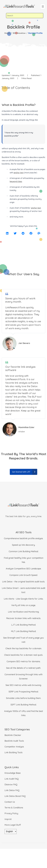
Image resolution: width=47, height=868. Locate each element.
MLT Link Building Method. (24, 631)
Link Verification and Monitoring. (24, 612)
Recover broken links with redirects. (24, 618)
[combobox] (25, 16)
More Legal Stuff (13, 825)
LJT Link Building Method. (24, 625)
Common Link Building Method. (24, 551)
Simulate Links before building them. (23, 698)
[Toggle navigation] (43, 7)
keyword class (16, 181)
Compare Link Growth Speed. (23, 575)
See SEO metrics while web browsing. (23, 685)
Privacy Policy (11, 813)
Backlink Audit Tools (14, 741)
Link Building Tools (13, 752)
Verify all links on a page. (23, 605)
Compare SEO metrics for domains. (23, 661)
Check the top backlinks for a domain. (24, 648)
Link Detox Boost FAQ (15, 796)
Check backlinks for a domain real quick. (24, 655)
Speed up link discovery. (24, 545)
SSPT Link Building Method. (23, 705)
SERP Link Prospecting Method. (23, 692)
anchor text (19, 173)
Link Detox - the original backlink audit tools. (24, 582)
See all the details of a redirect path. (23, 668)
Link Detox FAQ (12, 790)
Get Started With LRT (25, 472)
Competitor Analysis (14, 747)
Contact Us (10, 802)
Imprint (8, 819)
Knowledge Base (13, 773)
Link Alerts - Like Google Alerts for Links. (24, 599)
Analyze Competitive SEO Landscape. (24, 569)
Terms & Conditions (14, 808)
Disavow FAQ (11, 784)
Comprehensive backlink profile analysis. (24, 538)
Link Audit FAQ (12, 779)
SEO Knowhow (19, 33)
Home (7, 33)
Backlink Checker (13, 735)
